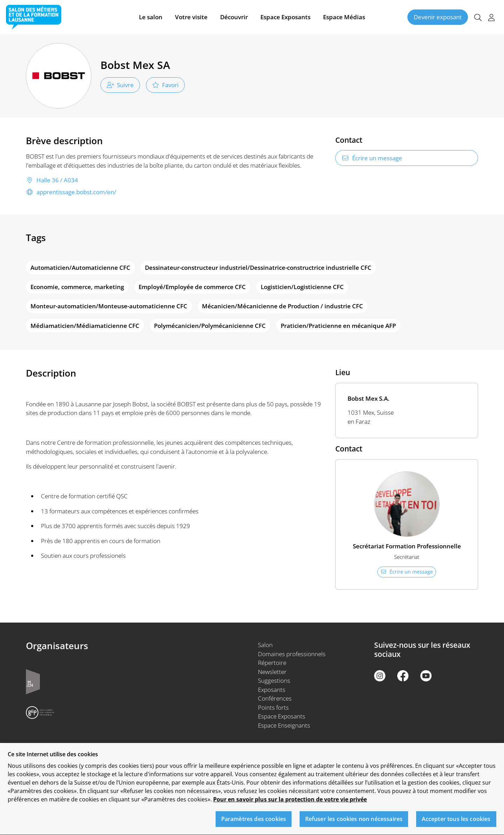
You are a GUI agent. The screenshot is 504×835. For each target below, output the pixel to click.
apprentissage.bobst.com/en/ (71, 192)
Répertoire (272, 663)
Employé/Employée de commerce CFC (192, 287)
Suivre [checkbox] (120, 85)
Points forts (273, 707)
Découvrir (234, 17)
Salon (265, 645)
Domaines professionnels (292, 654)
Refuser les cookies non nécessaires (354, 823)
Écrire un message (372, 158)
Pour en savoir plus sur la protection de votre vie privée (290, 803)
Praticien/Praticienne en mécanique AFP (338, 326)
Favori (165, 85)
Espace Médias (344, 17)
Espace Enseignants (284, 725)
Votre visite (191, 17)
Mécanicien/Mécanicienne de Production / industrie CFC (282, 306)
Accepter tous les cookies (456, 823)
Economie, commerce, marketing (77, 287)
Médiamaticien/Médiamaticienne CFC (85, 326)
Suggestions (274, 680)
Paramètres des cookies (254, 823)
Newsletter (272, 672)
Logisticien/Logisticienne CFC (302, 287)
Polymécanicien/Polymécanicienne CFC (210, 326)
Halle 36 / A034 (52, 180)
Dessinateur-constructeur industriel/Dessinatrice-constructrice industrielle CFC (258, 268)
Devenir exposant (438, 17)
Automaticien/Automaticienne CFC (80, 268)
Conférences (275, 698)
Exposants (272, 690)
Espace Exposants (285, 17)
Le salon (151, 17)
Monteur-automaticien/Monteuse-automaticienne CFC (109, 306)
